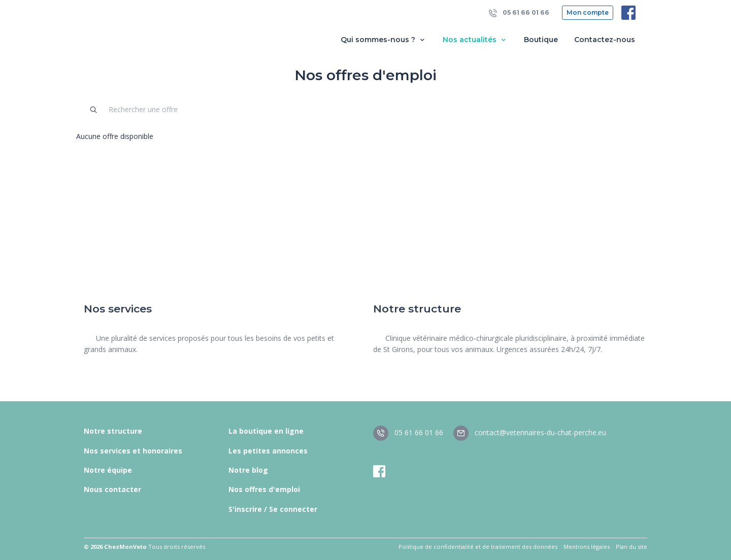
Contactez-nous (605, 40)
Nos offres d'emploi (264, 489)
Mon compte (588, 12)
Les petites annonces (268, 451)
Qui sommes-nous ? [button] (384, 40)
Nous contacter (112, 489)
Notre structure (113, 431)
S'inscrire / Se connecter (273, 509)
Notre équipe (108, 470)
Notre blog (248, 470)
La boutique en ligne (266, 431)
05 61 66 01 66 (519, 13)
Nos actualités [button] (475, 40)
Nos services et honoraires (133, 451)
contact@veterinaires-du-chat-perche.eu (530, 432)
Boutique (541, 40)
